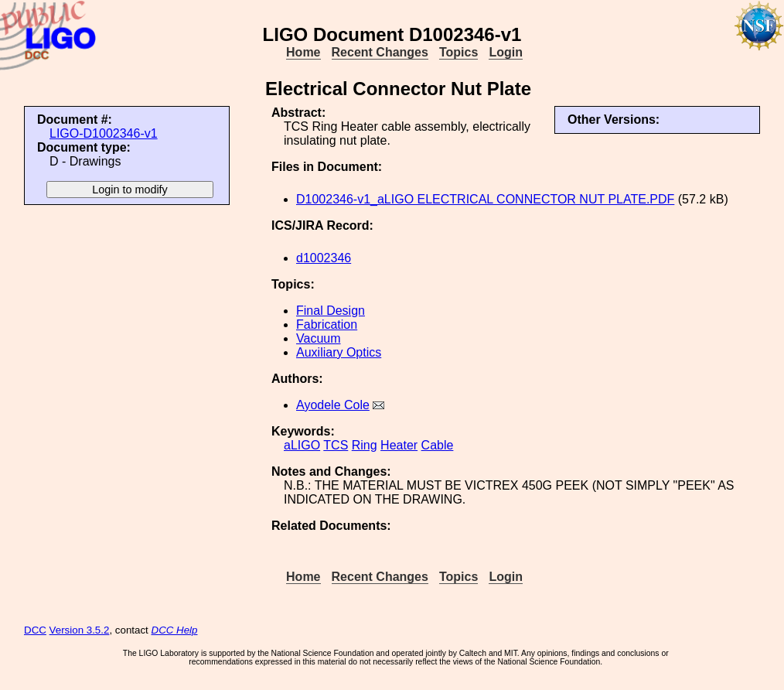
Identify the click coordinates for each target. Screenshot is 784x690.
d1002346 (324, 258)
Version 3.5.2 (80, 630)
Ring (365, 445)
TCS (336, 445)
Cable (438, 445)
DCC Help (175, 630)
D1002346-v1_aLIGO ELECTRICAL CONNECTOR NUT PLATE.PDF (485, 199)
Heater (399, 445)
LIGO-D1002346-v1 (104, 133)
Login (506, 52)
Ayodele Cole (333, 405)
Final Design (331, 311)
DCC (35, 630)
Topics (458, 52)
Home (303, 52)
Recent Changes (380, 52)
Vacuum (319, 338)
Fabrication (327, 325)
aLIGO (302, 445)
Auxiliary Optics (339, 352)
